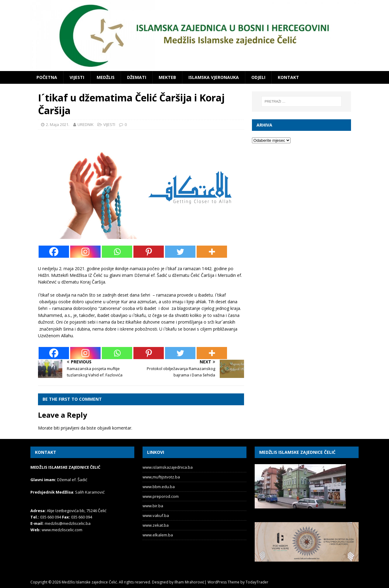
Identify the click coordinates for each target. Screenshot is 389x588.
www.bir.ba (153, 506)
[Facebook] (54, 252)
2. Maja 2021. (58, 124)
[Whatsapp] (117, 252)
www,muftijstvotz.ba (161, 477)
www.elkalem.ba (158, 535)
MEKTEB (167, 77)
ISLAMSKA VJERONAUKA (214, 77)
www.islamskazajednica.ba (168, 467)
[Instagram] (85, 252)
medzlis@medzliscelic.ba (68, 523)
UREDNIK (86, 124)
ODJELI (258, 77)
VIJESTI (77, 77)
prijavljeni (70, 428)
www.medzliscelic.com (62, 530)
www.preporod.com (161, 496)
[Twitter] (180, 252)
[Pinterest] (149, 252)
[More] (212, 252)
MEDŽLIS (106, 77)
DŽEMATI (137, 77)
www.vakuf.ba (156, 515)
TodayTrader (257, 582)
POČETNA (47, 77)
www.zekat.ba (156, 525)
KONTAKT (288, 77)
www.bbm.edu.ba (159, 487)
